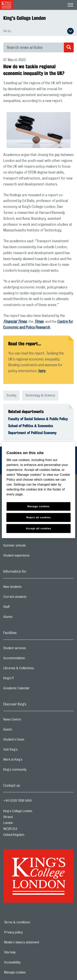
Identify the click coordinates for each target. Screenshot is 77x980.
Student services (31, 649)
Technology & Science (40, 395)
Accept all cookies (38, 528)
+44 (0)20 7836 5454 (17, 801)
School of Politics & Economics (31, 426)
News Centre (28, 721)
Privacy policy (28, 932)
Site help (24, 952)
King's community (31, 771)
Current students (31, 598)
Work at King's (29, 761)
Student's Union (30, 741)
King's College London (25, 18)
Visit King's (27, 751)
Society (11, 395)
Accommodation (30, 659)
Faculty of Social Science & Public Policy (38, 419)
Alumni (24, 618)
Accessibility (26, 962)
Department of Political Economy (32, 433)
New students (29, 588)
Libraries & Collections (35, 669)
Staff (23, 608)
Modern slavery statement (36, 942)
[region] (38, 490)
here (42, 371)
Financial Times (15, 322)
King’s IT (25, 679)
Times (39, 322)
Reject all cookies (38, 517)
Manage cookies (29, 972)
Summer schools (31, 547)
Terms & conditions (31, 922)
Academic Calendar (33, 689)
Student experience (33, 557)
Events (24, 731)
